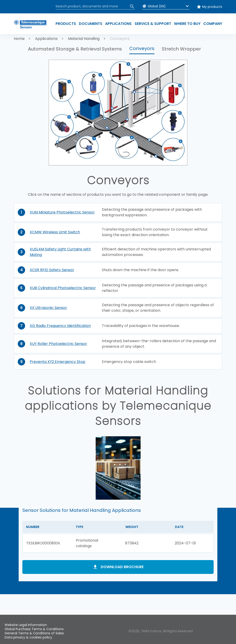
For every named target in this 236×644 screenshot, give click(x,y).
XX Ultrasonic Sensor (48, 308)
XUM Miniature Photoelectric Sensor (62, 212)
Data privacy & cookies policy (28, 637)
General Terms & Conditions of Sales (34, 633)
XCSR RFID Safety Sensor (52, 270)
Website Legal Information (26, 625)
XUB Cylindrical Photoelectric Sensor (63, 288)
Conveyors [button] (142, 48)
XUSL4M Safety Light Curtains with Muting (60, 252)
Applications (46, 39)
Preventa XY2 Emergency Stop (58, 362)
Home (19, 39)
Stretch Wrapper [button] (181, 49)
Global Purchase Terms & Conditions (34, 629)
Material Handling (84, 39)
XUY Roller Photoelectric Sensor (58, 344)
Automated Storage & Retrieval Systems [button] (75, 49)
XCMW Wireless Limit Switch (55, 232)
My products (212, 7)
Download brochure (122, 567)
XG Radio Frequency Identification (60, 326)
